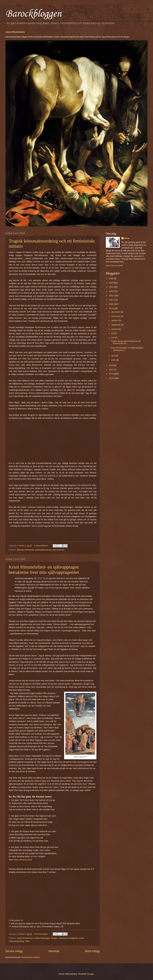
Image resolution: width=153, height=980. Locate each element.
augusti (115, 329)
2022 (111, 296)
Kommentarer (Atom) (30, 957)
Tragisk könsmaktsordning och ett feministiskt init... (126, 342)
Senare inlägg (14, 951)
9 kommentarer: (42, 934)
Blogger (91, 974)
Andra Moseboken (25, 938)
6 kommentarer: (42, 546)
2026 (111, 278)
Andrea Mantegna (42, 938)
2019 (111, 308)
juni (113, 338)
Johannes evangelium (68, 938)
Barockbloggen (33, 14)
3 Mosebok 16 (16, 920)
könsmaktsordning (43, 550)
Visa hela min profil (114, 266)
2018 (111, 365)
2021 (111, 300)
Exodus (54, 938)
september (116, 325)
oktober (115, 320)
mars (114, 360)
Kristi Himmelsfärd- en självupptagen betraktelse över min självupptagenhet (44, 570)
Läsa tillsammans (15, 32)
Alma (127, 238)
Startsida (54, 951)
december (116, 312)
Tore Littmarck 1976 (23, 860)
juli (113, 333)
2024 (111, 287)
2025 (111, 283)
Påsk (27, 941)
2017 (111, 370)
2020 (111, 304)
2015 (111, 378)
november (116, 316)
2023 (111, 291)
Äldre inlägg (92, 951)
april (113, 356)
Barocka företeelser (26, 550)
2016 (111, 374)
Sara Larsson (58, 550)
